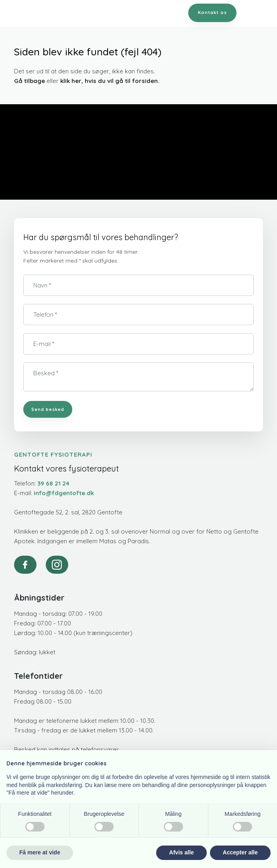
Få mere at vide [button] (40, 852)
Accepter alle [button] (240, 852)
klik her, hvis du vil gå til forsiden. (110, 81)
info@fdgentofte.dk (64, 493)
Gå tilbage (30, 81)
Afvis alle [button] (181, 852)
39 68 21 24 (53, 483)
